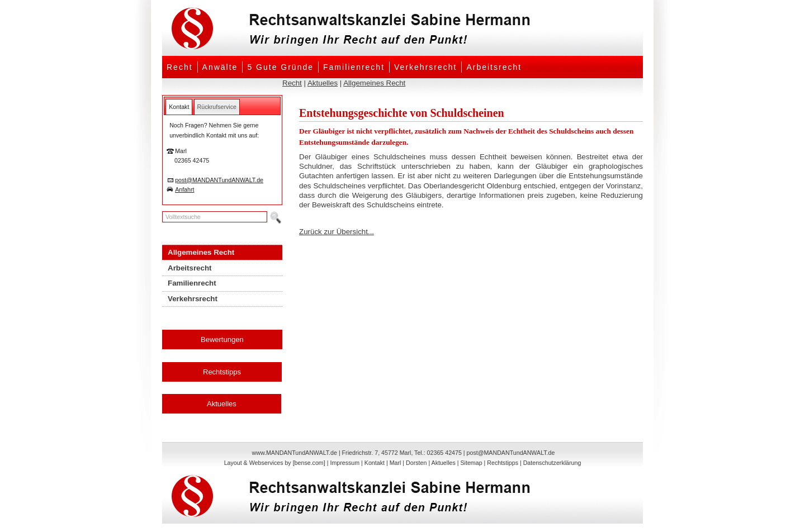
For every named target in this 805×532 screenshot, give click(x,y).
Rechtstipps (222, 372)
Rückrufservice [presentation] (217, 107)
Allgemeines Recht (374, 83)
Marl (396, 463)
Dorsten (416, 463)
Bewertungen (222, 339)
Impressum (345, 463)
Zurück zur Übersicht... (337, 232)
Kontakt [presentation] (179, 107)
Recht (180, 67)
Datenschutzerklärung (552, 463)
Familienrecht (354, 67)
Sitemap (471, 463)
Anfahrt (184, 189)
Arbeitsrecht (494, 67)
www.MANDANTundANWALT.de (295, 453)
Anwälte (220, 67)
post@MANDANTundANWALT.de (219, 180)
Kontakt (375, 463)
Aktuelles (323, 83)
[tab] (179, 107)
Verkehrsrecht (425, 67)
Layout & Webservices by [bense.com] (275, 463)
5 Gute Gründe (280, 67)
